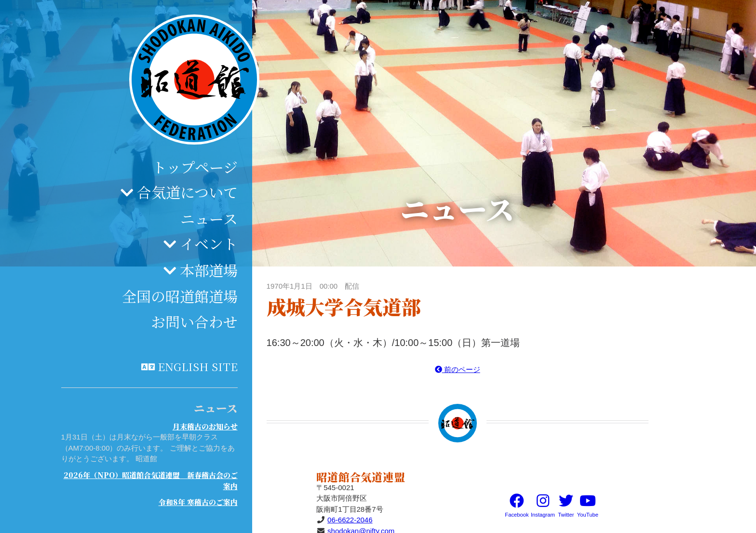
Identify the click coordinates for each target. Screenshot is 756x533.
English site (198, 366)
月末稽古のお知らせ (205, 426)
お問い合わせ (194, 321)
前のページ (458, 369)
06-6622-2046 (350, 520)
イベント (209, 243)
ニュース (209, 218)
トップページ (195, 167)
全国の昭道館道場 (180, 296)
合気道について (187, 192)
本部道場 (209, 270)
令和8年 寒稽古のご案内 (198, 502)
